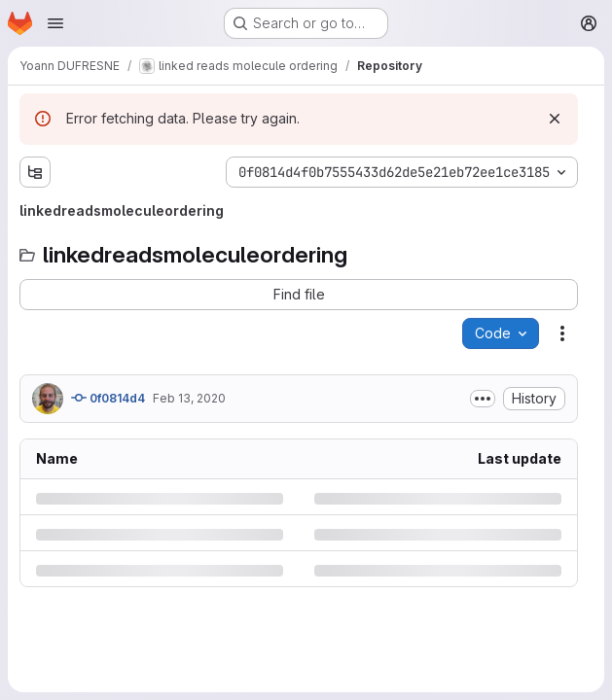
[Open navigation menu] (55, 23)
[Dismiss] (555, 119)
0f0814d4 (108, 398)
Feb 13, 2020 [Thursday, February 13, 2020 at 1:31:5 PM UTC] (189, 398)
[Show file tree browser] (35, 172)
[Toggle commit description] (483, 399)
